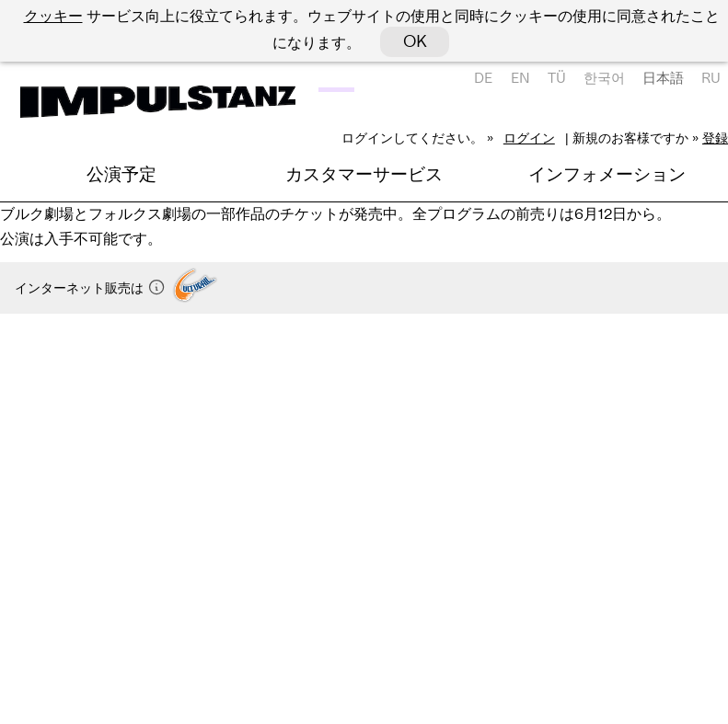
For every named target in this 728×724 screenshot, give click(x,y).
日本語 (663, 78)
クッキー (53, 16)
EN (520, 78)
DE (483, 78)
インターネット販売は (90, 288)
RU (711, 78)
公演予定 (121, 174)
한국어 (604, 78)
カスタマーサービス (364, 174)
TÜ (557, 78)
